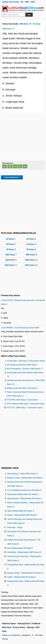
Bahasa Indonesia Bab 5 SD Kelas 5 (22, 388)
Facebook (16, 635)
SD (22, 2)
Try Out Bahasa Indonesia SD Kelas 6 (24, 490)
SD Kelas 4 (31, 244)
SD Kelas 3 (11, 244)
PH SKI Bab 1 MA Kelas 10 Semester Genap (26, 361)
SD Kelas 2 (31, 239)
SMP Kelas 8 (31, 255)
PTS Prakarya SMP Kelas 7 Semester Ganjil (26, 404)
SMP (27, 2)
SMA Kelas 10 (25, 24)
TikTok (5, 639)
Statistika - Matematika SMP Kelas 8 (24, 552)
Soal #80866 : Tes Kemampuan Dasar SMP (21, 328)
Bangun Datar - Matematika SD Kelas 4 (25, 573)
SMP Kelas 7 (11, 255)
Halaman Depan (9, 624)
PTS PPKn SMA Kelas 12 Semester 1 (23, 400)
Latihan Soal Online (11, 2)
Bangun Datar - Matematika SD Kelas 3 (25, 478)
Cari (29, 15)
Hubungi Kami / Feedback (29, 624)
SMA (33, 2)
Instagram (26, 635)
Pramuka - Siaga (15, 527)
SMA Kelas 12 (31, 265)
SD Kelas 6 (31, 249)
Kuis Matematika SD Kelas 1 (20, 548)
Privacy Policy (19, 627)
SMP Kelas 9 (11, 260)
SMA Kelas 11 (11, 265)
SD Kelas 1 (11, 239)
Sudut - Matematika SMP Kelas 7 (22, 515)
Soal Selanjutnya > (12, 177)
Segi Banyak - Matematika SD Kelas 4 (24, 498)
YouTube (39, 635)
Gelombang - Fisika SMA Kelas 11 (23, 474)
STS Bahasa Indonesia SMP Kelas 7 (22, 365)
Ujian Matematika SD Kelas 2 (21, 511)
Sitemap (31, 627)
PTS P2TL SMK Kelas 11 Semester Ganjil (25, 408)
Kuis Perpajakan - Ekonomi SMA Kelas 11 (25, 369)
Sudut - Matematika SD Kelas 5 (22, 577)
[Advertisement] (23, 137)
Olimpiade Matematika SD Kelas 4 (23, 494)
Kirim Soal (7, 627)
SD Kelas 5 (11, 249)
